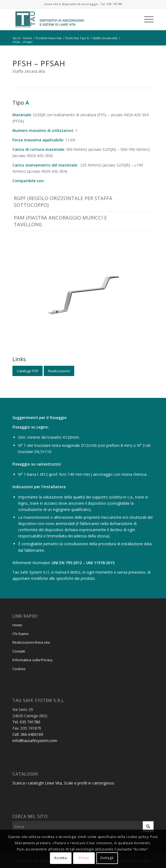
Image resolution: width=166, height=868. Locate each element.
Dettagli (107, 858)
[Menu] (146, 19)
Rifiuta (84, 858)
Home (17, 625)
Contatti (19, 651)
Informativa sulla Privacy (33, 660)
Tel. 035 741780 (111, 4)
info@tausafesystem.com (35, 741)
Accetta (60, 858)
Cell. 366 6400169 (28, 734)
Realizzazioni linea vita (31, 642)
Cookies (19, 669)
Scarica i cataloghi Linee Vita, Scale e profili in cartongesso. (64, 783)
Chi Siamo (21, 634)
